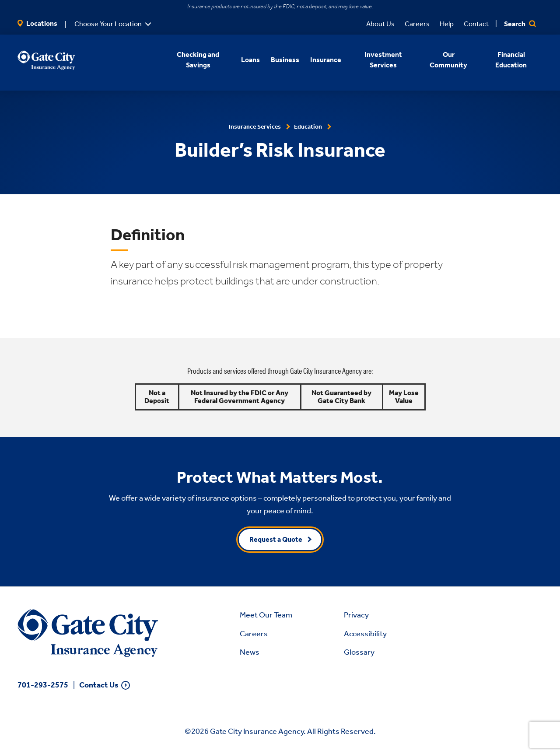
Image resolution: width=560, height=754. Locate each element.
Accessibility (365, 634)
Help (447, 24)
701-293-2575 (43, 685)
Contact (476, 24)
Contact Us (99, 685)
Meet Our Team (266, 615)
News (250, 652)
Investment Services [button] (383, 60)
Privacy (356, 615)
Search (520, 24)
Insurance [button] (326, 60)
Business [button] (285, 60)
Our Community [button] (448, 60)
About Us (380, 24)
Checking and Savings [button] (198, 60)
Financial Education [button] (511, 60)
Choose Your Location (108, 24)
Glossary (359, 652)
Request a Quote (276, 539)
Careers (417, 24)
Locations (37, 23)
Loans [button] (250, 60)
